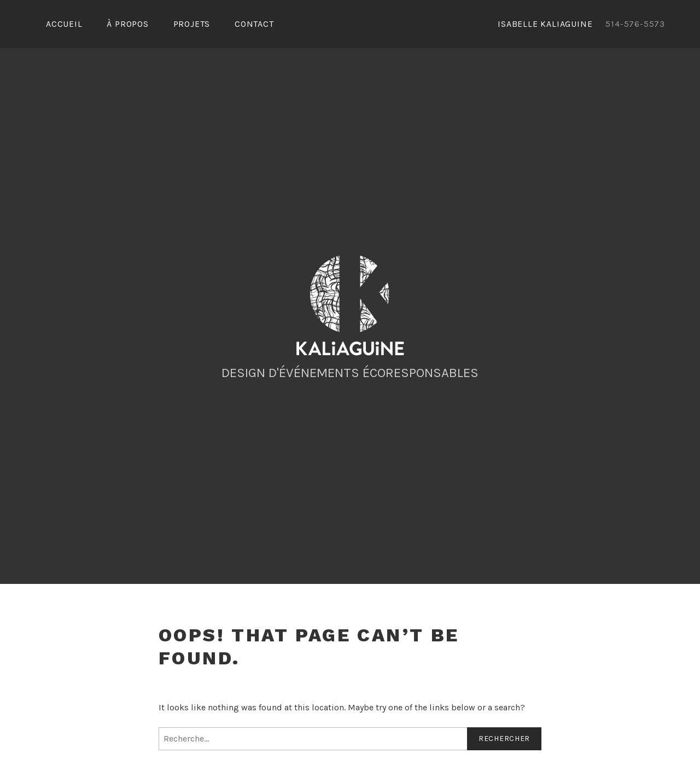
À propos (127, 24)
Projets (192, 24)
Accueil (64, 24)
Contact (254, 24)
